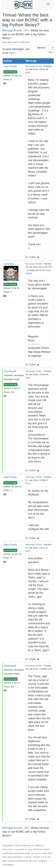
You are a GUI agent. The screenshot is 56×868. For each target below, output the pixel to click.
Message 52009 (34, 544)
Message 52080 (34, 666)
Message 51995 (34, 66)
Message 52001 (34, 371)
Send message (10, 72)
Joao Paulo (10, 66)
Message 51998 (34, 264)
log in (12, 53)
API (26, 31)
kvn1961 (9, 264)
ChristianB (10, 371)
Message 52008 (34, 477)
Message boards (12, 31)
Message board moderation (16, 42)
